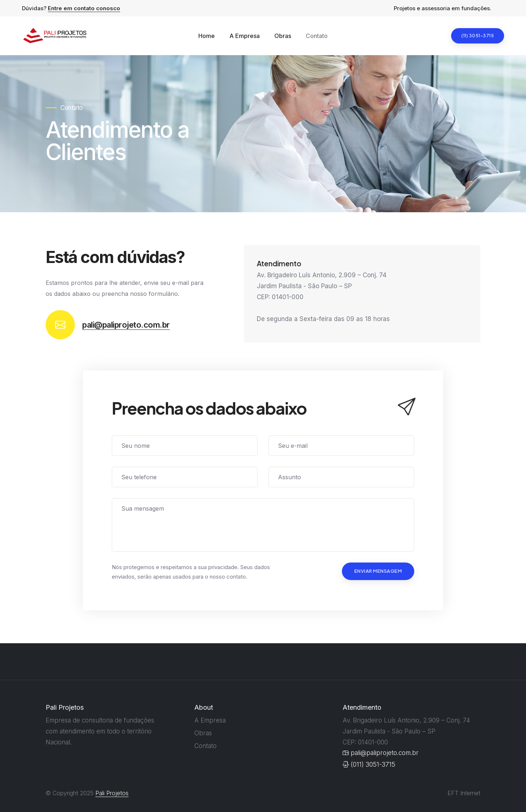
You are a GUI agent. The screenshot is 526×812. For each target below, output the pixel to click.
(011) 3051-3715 (369, 764)
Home (207, 36)
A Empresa (245, 36)
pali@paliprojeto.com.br (126, 325)
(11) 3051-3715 (478, 36)
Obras (283, 36)
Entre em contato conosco (84, 8)
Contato (317, 36)
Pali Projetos (112, 793)
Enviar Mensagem (378, 571)
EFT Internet (464, 793)
